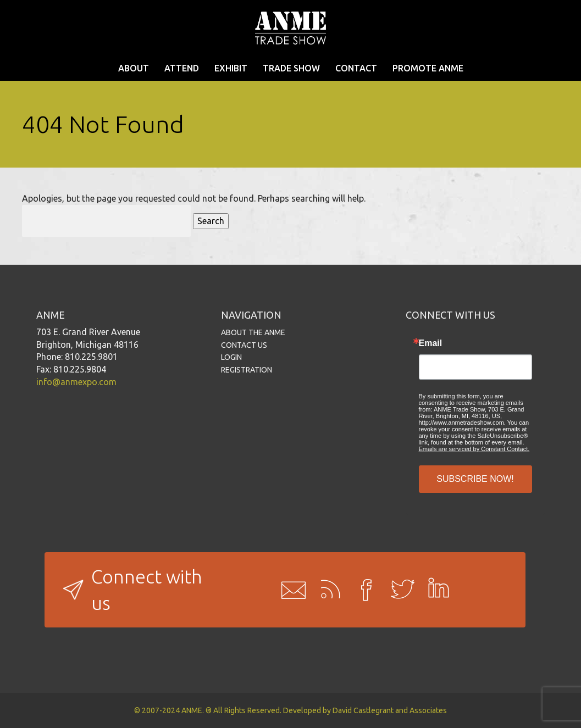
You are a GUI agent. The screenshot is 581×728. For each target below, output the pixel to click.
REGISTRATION (247, 370)
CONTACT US (244, 345)
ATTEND (182, 68)
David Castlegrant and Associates (390, 710)
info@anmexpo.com (76, 382)
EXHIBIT (231, 68)
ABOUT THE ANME (253, 332)
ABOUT (134, 68)
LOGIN (231, 357)
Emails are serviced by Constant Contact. (474, 449)
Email (431, 343)
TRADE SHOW (291, 68)
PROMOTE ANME (428, 68)
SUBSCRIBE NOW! (475, 479)
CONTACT (356, 68)
